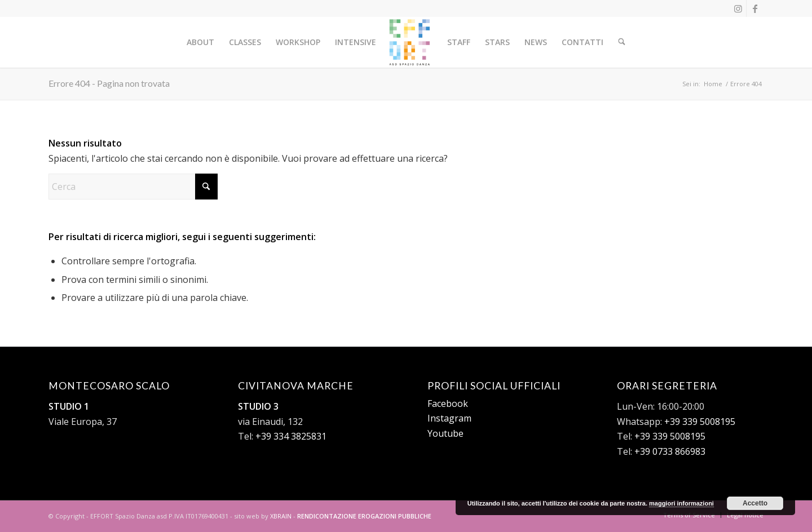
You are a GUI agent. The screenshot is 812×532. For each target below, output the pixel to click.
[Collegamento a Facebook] (755, 8)
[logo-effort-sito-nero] (410, 42)
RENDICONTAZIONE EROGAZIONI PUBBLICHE (364, 516)
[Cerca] (622, 42)
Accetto (755, 503)
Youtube (445, 433)
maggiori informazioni (681, 503)
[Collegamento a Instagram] (738, 8)
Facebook (448, 404)
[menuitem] (201, 42)
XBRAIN (281, 516)
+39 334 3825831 (291, 436)
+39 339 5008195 (700, 422)
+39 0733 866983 (670, 451)
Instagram (449, 418)
